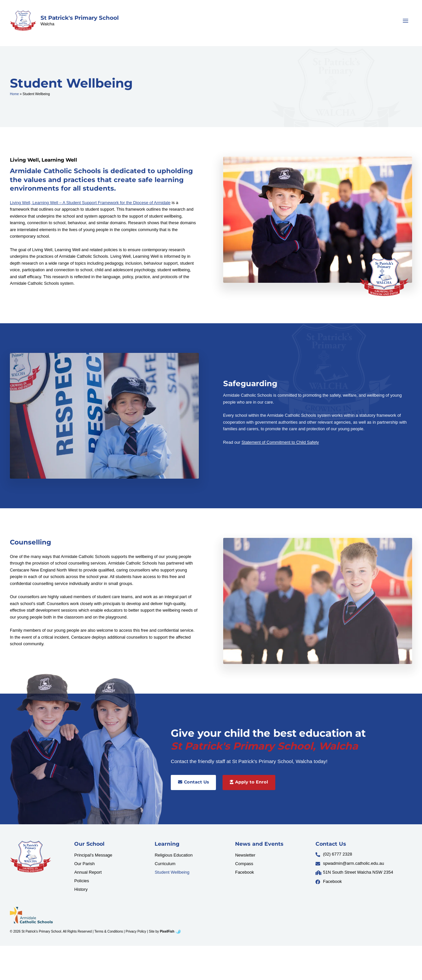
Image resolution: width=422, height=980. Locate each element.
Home (14, 94)
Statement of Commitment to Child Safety (280, 442)
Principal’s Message (93, 855)
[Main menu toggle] (406, 21)
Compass (244, 864)
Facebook (244, 872)
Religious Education (174, 855)
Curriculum (165, 864)
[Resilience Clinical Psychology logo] (30, 857)
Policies (82, 881)
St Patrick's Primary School (80, 18)
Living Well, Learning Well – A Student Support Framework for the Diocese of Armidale (90, 203)
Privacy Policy (136, 931)
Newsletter (245, 855)
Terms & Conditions (109, 931)
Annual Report (88, 872)
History (81, 889)
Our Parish (84, 864)
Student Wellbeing (172, 872)
